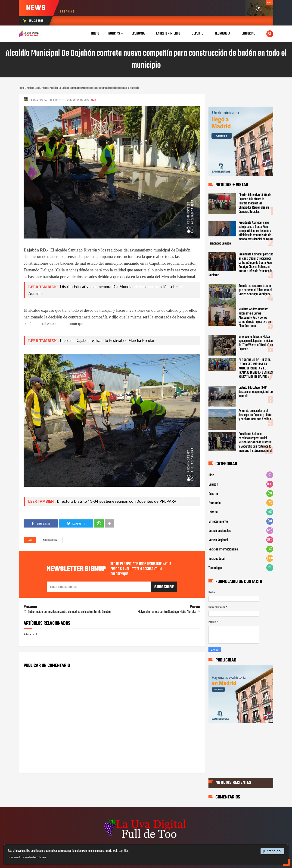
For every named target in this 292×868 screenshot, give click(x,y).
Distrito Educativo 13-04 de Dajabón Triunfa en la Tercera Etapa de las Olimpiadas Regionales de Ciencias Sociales (255, 203)
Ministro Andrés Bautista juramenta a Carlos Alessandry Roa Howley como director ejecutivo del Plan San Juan (255, 318)
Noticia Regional (218, 540)
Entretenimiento (218, 521)
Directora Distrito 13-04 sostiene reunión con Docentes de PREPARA (117, 501)
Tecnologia (215, 568)
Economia (214, 503)
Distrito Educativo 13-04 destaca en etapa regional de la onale (256, 392)
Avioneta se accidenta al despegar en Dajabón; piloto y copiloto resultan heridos (255, 415)
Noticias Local (50, 540)
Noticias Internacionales (223, 549)
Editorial (213, 512)
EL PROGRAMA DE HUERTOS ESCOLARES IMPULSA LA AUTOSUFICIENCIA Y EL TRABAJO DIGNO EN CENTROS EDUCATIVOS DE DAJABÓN (256, 369)
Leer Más (124, 851)
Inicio (95, 33)
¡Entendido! (273, 851)
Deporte (213, 494)
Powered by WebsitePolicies (27, 857)
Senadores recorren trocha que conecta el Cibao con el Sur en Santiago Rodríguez (255, 290)
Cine (211, 475)
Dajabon (213, 484)
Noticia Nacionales (220, 531)
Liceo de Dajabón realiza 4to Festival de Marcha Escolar (107, 340)
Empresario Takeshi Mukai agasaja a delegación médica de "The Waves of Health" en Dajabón (256, 343)
